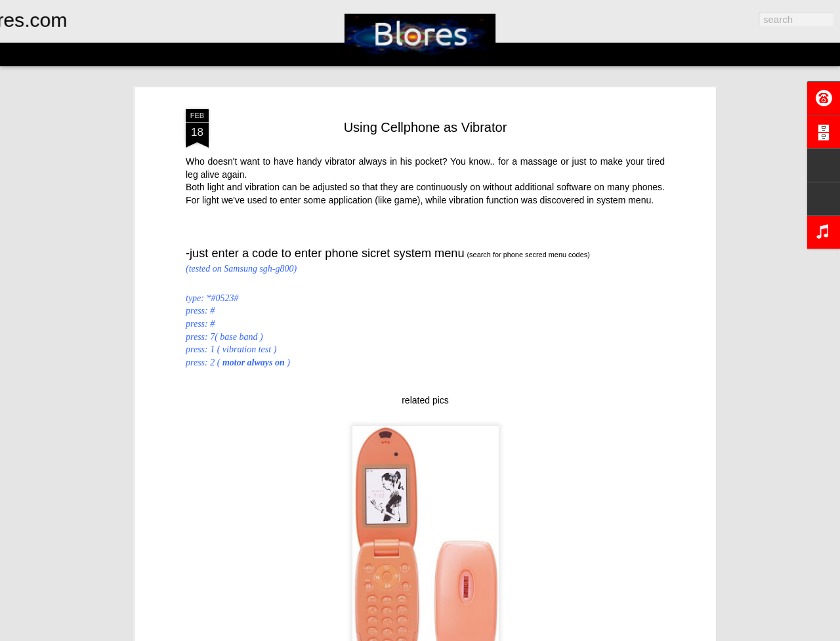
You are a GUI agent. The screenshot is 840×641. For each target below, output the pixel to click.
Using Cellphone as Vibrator (426, 127)
